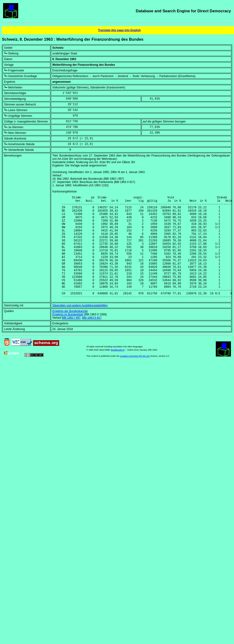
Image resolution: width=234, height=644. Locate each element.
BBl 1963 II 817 (92, 340)
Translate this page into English (119, 30)
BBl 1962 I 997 (71, 340)
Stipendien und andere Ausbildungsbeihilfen (80, 327)
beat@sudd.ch (118, 372)
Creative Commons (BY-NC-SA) (135, 378)
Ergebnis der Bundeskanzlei (70, 333)
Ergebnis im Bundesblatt (68, 336)
